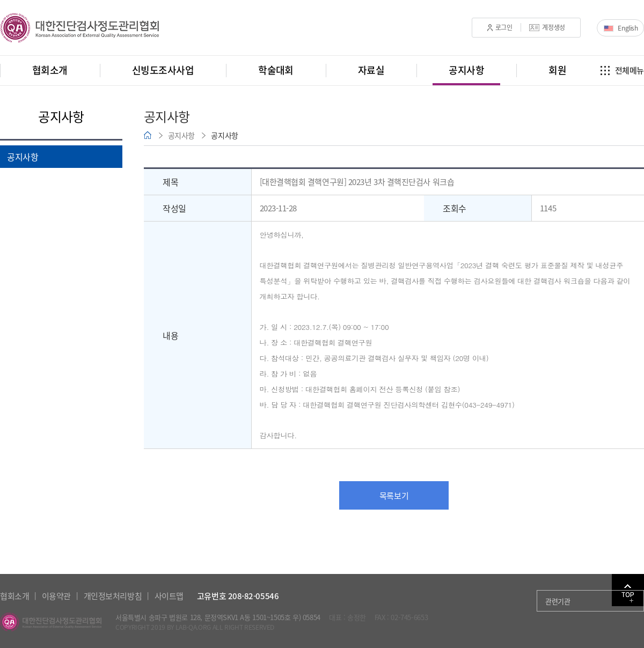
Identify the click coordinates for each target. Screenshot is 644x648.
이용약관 (56, 596)
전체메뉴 (630, 70)
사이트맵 (169, 596)
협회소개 (14, 596)
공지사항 (23, 157)
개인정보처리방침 (113, 596)
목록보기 (394, 496)
